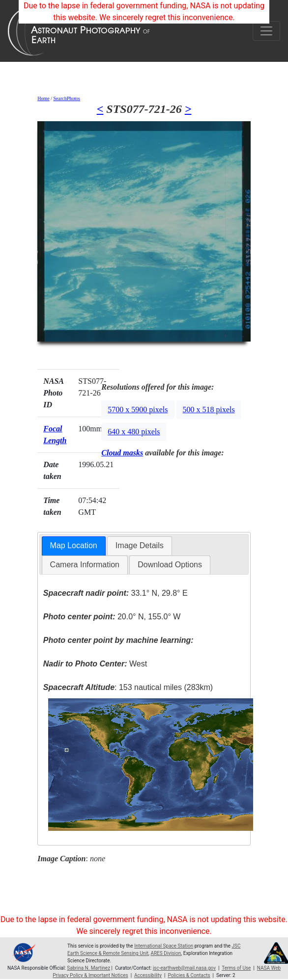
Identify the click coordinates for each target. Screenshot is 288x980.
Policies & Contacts (189, 975)
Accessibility (148, 975)
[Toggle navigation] (266, 31)
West (95, 664)
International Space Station (164, 946)
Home (43, 98)
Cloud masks (122, 453)
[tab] (74, 546)
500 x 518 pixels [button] (209, 410)
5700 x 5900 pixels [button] (138, 410)
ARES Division (166, 953)
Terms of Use (236, 968)
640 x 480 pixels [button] (134, 432)
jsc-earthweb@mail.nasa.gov (184, 968)
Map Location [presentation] (74, 545)
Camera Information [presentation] (85, 565)
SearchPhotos (66, 98)
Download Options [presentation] (170, 565)
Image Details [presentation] (140, 545)
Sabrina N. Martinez (88, 968)
